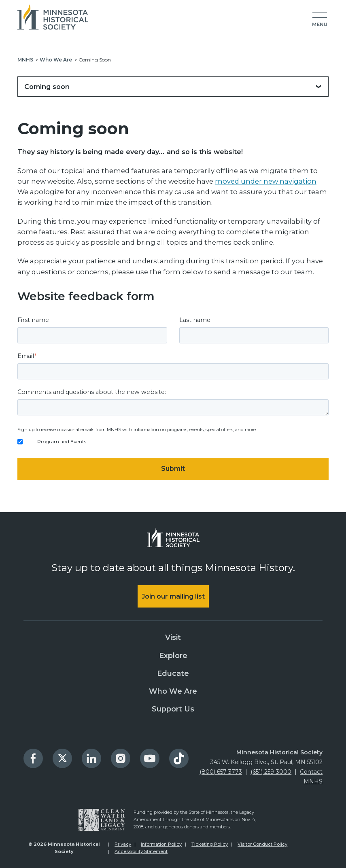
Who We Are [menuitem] (173, 691)
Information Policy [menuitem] (161, 844)
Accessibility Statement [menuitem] (141, 851)
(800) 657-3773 (221, 772)
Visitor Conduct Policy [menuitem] (262, 844)
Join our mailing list (173, 596)
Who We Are (56, 60)
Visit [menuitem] (173, 637)
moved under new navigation (266, 181)
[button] (320, 19)
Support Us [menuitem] (173, 709)
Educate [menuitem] (173, 673)
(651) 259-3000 (271, 772)
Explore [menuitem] (173, 656)
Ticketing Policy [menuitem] (210, 844)
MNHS (25, 60)
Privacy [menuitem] (123, 844)
